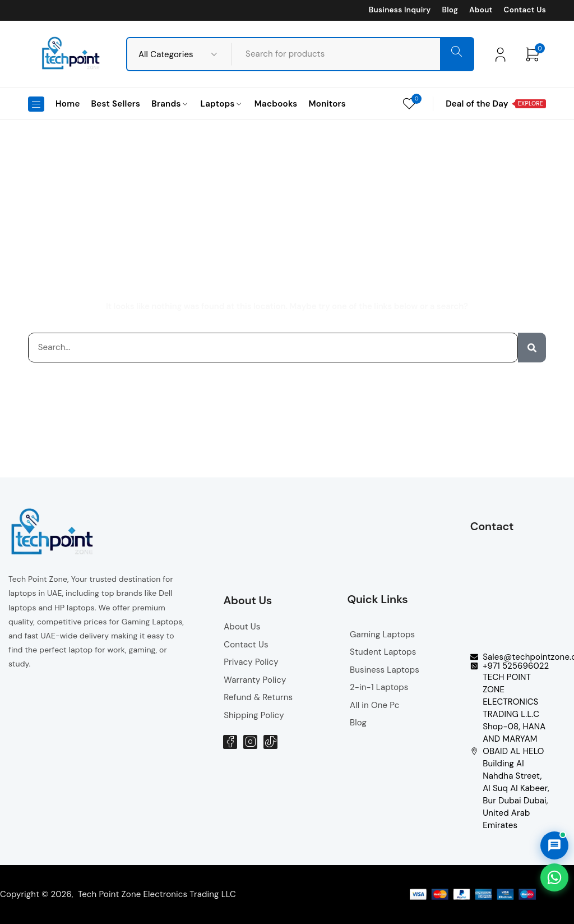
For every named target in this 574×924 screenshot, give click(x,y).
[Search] (532, 348)
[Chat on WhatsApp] (554, 877)
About (481, 10)
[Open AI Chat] (554, 845)
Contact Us (525, 10)
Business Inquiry (400, 10)
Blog (450, 10)
